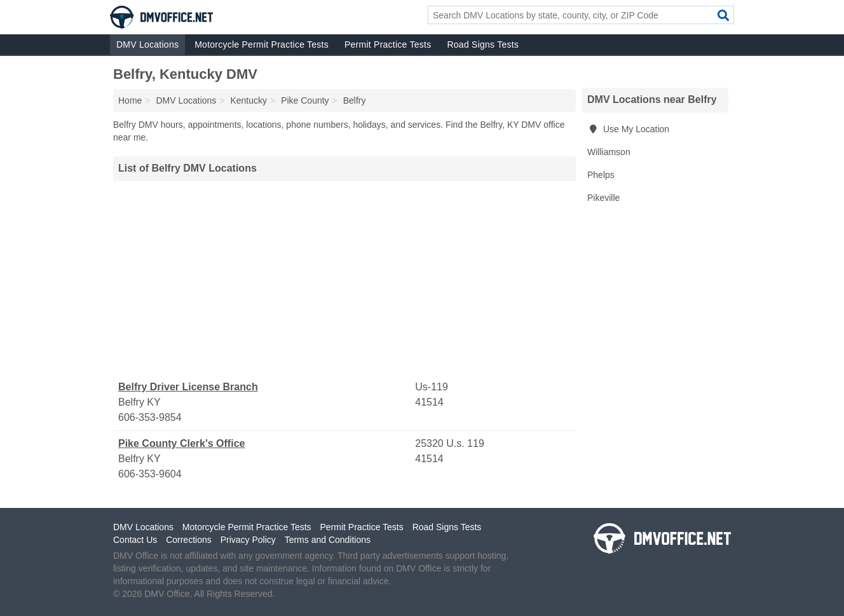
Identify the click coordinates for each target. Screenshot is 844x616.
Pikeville (603, 198)
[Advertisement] (344, 280)
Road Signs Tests (483, 44)
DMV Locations (147, 44)
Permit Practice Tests (388, 44)
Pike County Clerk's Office (181, 443)
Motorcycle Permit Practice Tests (262, 44)
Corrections (189, 540)
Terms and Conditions (328, 540)
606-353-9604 (150, 474)
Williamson (609, 152)
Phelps (601, 175)
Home (130, 100)
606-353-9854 (150, 417)
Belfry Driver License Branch (188, 387)
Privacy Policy (248, 540)
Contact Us (135, 540)
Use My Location (628, 129)
